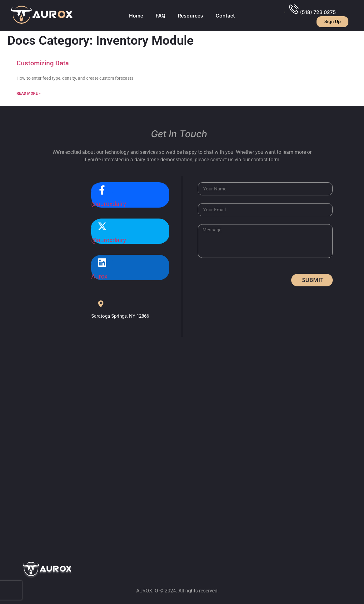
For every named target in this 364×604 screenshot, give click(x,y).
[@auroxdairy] (102, 190)
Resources (190, 16)
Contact (225, 16)
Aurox (99, 276)
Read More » (29, 93)
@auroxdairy (109, 204)
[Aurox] (102, 263)
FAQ (160, 16)
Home (136, 16)
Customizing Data (43, 63)
